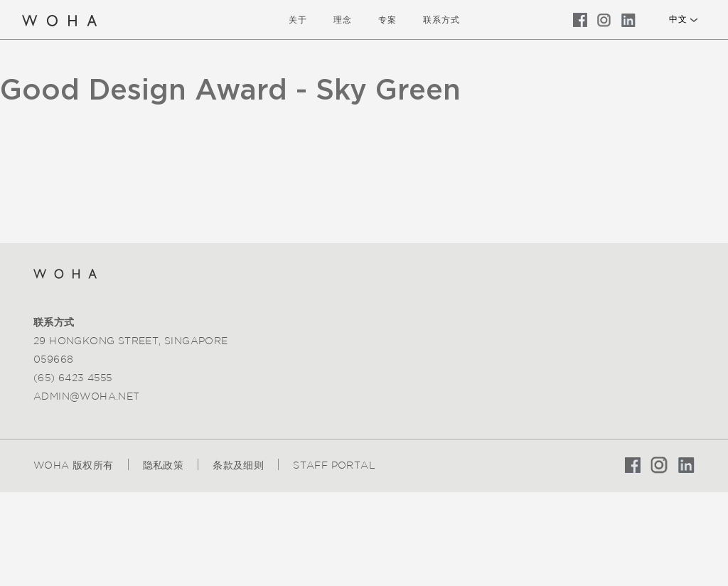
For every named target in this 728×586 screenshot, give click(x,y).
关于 (298, 20)
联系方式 (441, 20)
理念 (343, 20)
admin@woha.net (87, 396)
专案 (387, 20)
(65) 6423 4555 (73, 378)
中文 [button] (678, 19)
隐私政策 (164, 465)
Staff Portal (334, 465)
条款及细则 (238, 465)
